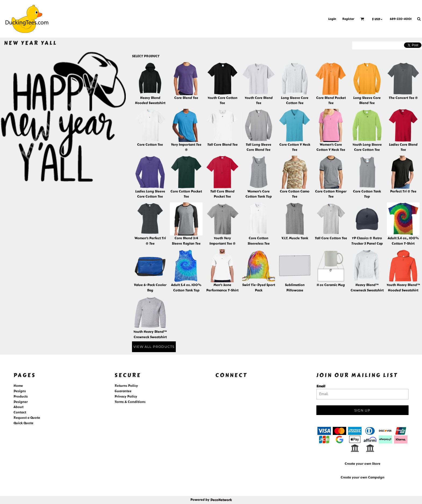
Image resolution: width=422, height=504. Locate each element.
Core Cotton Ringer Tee (331, 194)
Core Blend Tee (186, 98)
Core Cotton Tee (150, 145)
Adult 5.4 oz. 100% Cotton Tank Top (186, 288)
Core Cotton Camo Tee (295, 194)
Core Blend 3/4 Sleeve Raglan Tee (186, 241)
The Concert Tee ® (403, 98)
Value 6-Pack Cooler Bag (150, 288)
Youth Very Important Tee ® (222, 241)
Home (18, 386)
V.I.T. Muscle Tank (295, 238)
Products (21, 396)
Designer (21, 402)
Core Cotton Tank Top (367, 194)
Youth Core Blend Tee (259, 101)
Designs (20, 391)
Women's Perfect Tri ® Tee (150, 241)
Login (332, 19)
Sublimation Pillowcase (295, 288)
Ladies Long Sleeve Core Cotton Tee (150, 194)
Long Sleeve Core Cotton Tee (295, 101)
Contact (20, 412)
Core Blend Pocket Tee (331, 101)
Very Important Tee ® (186, 147)
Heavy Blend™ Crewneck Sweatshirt (367, 288)
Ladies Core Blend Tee (403, 147)
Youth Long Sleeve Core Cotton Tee (367, 147)
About (18, 407)
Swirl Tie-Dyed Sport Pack (259, 288)
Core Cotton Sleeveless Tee (259, 241)
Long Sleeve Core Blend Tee (367, 101)
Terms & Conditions (130, 402)
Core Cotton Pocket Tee (186, 194)
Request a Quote (27, 418)
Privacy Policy (126, 396)
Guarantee (123, 391)
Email (321, 386)
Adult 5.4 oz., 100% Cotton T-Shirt (403, 241)
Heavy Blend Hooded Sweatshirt (150, 101)
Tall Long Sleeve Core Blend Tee (258, 147)
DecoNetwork (221, 500)
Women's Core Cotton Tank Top (259, 194)
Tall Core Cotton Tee (331, 238)
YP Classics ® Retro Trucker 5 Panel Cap (367, 241)
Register (348, 19)
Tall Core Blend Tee (222, 145)
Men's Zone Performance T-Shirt (222, 288)
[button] (362, 19)
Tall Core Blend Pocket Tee (222, 194)
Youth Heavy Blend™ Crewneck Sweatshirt (150, 334)
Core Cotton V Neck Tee (295, 147)
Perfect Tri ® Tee (403, 191)
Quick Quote (23, 423)
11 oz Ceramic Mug (331, 285)
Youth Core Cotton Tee (222, 101)
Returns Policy (126, 386)
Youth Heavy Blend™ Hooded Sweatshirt (403, 288)
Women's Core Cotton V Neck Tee (331, 147)
